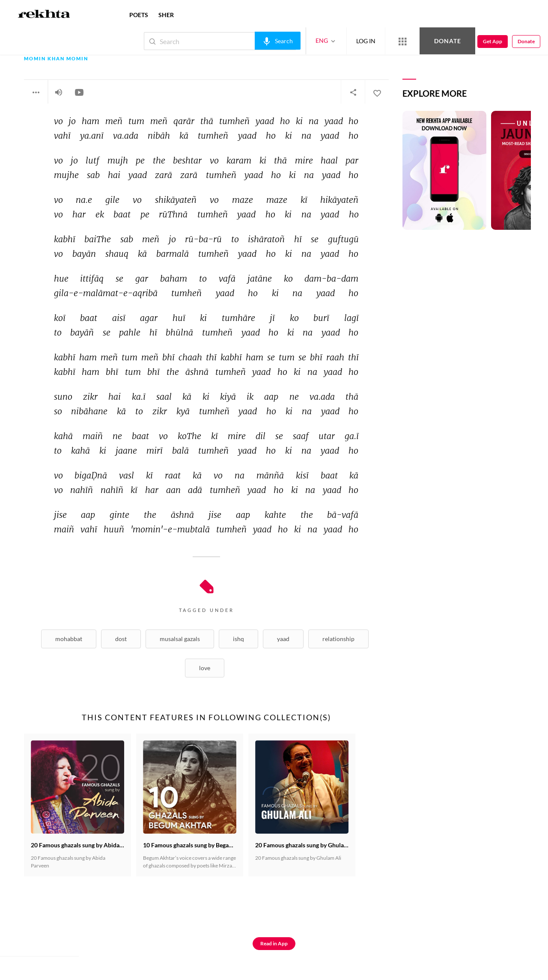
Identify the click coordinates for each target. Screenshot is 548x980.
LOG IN (366, 41)
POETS (139, 15)
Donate (448, 41)
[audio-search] (278, 41)
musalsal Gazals (180, 639)
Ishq (238, 639)
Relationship (338, 639)
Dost (121, 639)
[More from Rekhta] (402, 41)
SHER (166, 15)
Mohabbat (69, 639)
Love (205, 668)
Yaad (283, 639)
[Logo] (44, 15)
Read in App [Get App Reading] (274, 943)
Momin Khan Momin (56, 59)
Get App (493, 41)
